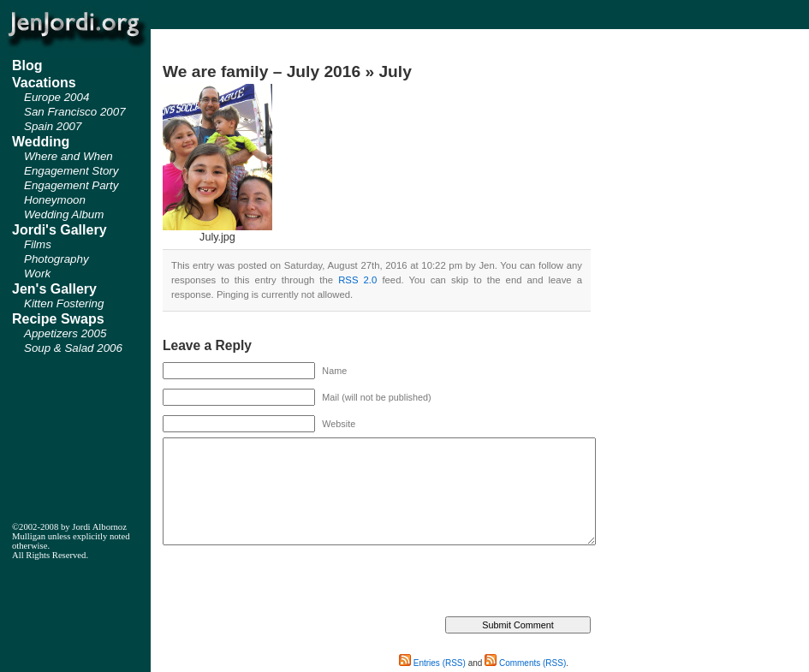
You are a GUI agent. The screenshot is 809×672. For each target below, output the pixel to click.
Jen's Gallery (54, 289)
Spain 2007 (53, 126)
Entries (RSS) (432, 663)
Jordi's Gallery (59, 230)
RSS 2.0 (357, 280)
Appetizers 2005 (65, 333)
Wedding (41, 142)
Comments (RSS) (525, 663)
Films (38, 244)
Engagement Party (71, 185)
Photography (57, 259)
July (395, 71)
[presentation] (293, 583)
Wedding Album (64, 214)
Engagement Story (71, 171)
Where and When (68, 156)
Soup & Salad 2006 (73, 348)
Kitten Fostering (64, 303)
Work (37, 274)
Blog (27, 65)
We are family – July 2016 (262, 71)
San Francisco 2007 (75, 112)
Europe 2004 (57, 97)
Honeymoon (55, 200)
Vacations (44, 83)
